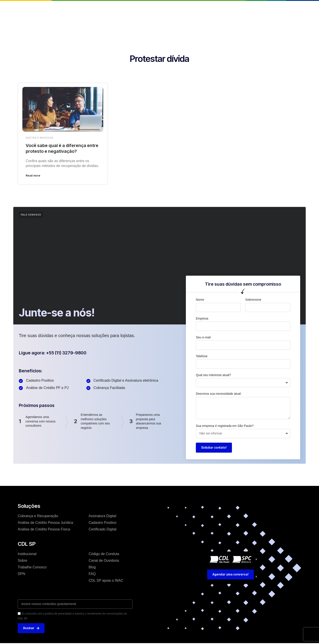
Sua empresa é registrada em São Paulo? (225, 426)
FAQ (92, 574)
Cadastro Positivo (102, 523)
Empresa (202, 318)
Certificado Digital (102, 529)
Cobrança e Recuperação (38, 516)
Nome (200, 300)
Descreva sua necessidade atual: (219, 394)
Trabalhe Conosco (32, 567)
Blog (167, 8)
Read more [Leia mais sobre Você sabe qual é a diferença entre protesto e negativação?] (33, 176)
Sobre (22, 561)
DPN (21, 574)
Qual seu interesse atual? (213, 375)
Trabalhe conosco (193, 8)
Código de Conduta (104, 554)
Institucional (105, 8)
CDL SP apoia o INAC (106, 580)
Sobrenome (253, 300)
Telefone (202, 356)
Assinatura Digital (102, 516)
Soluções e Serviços (139, 8)
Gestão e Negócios (40, 138)
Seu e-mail (203, 337)
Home (83, 8)
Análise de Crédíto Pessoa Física (44, 529)
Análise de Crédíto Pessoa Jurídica (45, 523)
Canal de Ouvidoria (104, 561)
